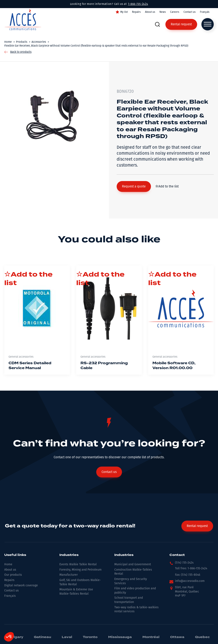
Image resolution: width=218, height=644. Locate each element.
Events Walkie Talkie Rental (78, 564)
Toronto (90, 637)
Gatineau (42, 637)
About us (150, 12)
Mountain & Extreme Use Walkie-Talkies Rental (76, 592)
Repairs (136, 12)
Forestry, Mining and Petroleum (80, 570)
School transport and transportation (129, 600)
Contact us (190, 12)
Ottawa (177, 637)
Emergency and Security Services (131, 581)
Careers (175, 12)
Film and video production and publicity (135, 590)
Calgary (16, 637)
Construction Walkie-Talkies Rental (133, 572)
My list (124, 12)
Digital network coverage (21, 585)
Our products (13, 575)
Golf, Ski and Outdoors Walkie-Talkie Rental (80, 582)
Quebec (202, 637)
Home (8, 564)
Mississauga (120, 637)
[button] (134, 186)
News (163, 12)
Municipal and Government (133, 564)
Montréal (151, 637)
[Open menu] (208, 24)
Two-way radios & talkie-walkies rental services (136, 609)
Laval (67, 637)
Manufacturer (69, 575)
